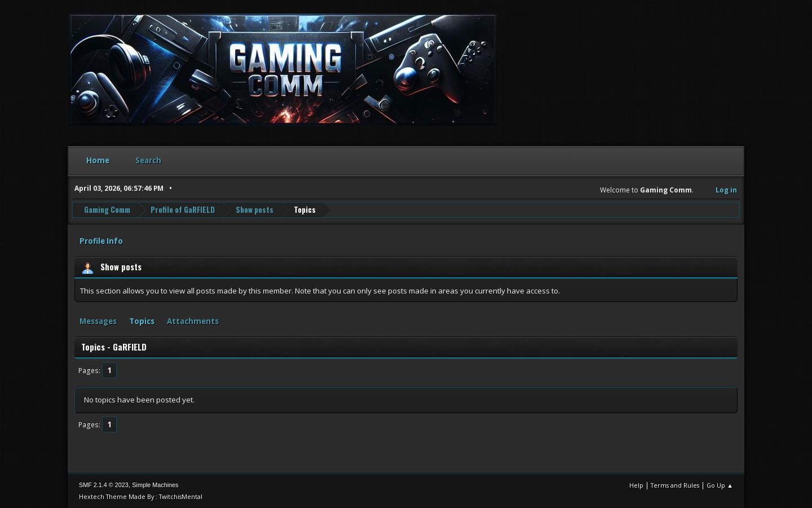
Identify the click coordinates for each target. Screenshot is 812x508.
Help (636, 485)
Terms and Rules (675, 485)
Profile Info (101, 241)
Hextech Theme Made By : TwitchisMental (141, 496)
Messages (98, 321)
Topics (142, 321)
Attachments (193, 321)
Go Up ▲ (720, 485)
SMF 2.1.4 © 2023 (104, 485)
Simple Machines (155, 485)
